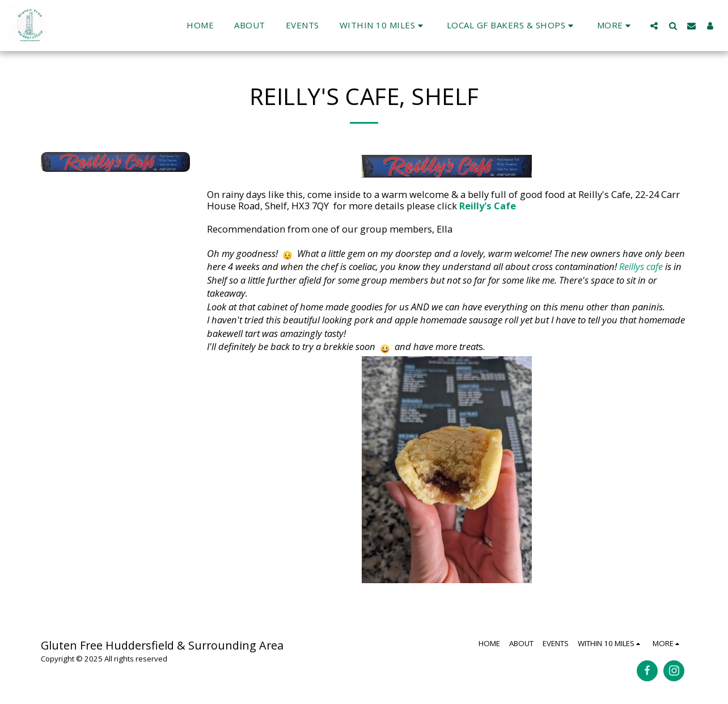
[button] (383, 25)
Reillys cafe (641, 266)
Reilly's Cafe (489, 206)
